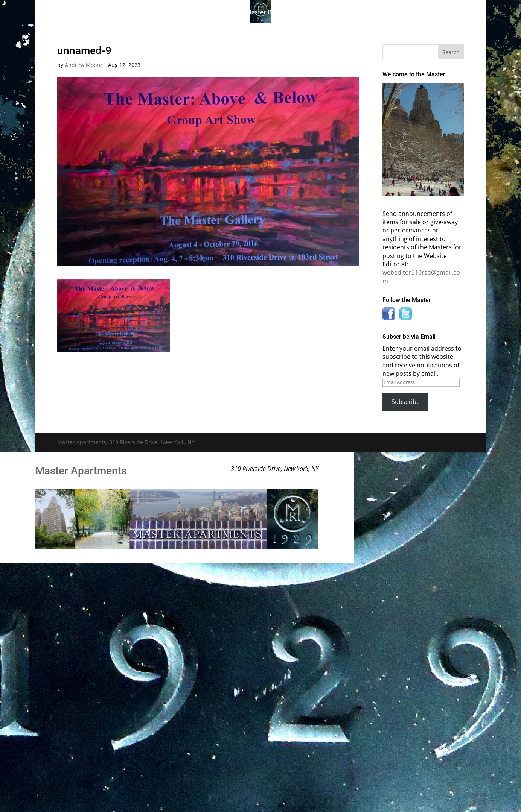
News (379, 13)
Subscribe (406, 402)
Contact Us (420, 13)
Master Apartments (81, 471)
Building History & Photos (192, 13)
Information (336, 13)
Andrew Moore (83, 65)
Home (87, 13)
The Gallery (121, 13)
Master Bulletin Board (277, 13)
